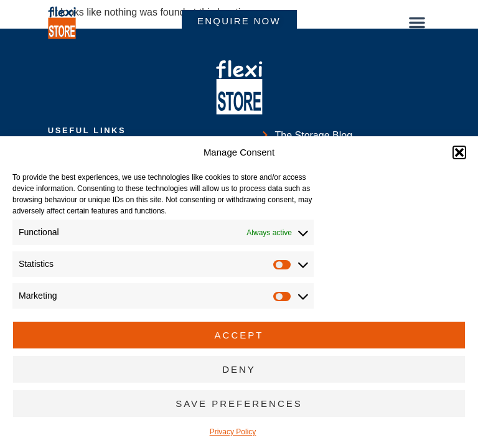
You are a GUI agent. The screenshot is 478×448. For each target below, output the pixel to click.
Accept (239, 335)
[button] (459, 152)
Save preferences (239, 404)
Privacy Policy (233, 432)
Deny (239, 369)
